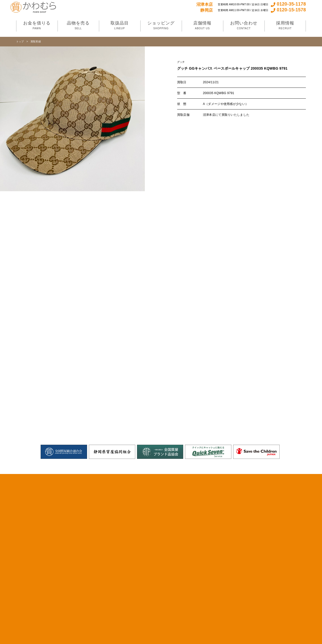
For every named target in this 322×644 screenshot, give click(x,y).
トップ (20, 41)
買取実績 (36, 41)
